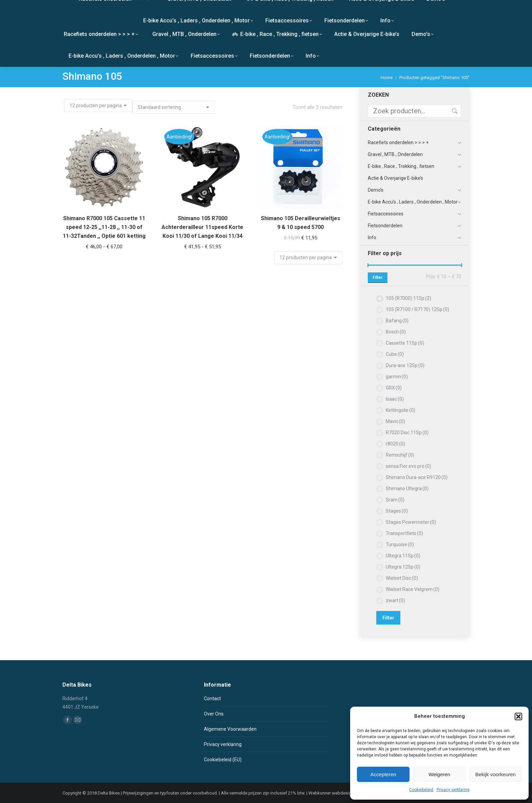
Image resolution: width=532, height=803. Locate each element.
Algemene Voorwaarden (230, 729)
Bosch (396, 332)
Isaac (395, 399)
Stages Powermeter (411, 522)
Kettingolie (401, 410)
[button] (518, 716)
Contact (212, 699)
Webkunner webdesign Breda (337, 793)
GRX (394, 388)
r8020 (395, 444)
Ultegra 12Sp (403, 567)
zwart (395, 600)
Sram (395, 500)
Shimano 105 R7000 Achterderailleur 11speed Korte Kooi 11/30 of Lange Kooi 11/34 (202, 227)
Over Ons (214, 714)
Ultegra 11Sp (403, 556)
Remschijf (400, 455)
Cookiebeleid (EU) (223, 760)
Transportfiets (404, 533)
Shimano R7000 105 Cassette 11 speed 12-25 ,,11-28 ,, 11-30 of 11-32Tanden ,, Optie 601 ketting (104, 227)
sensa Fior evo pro (408, 466)
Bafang (397, 321)
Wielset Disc (402, 578)
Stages (397, 511)
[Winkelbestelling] (174, 107)
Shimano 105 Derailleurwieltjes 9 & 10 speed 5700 (301, 220)
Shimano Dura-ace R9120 (417, 477)
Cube (395, 354)
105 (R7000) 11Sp (408, 298)
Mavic (395, 421)
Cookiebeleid (421, 790)
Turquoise (400, 544)
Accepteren (383, 774)
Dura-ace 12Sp (405, 365)
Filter (378, 278)
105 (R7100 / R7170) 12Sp (417, 309)
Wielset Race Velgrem (413, 589)
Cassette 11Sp (405, 343)
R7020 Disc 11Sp (407, 433)
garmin (397, 377)
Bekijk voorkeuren (496, 774)
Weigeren (439, 774)
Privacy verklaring (453, 790)
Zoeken (454, 111)
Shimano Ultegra (407, 489)
